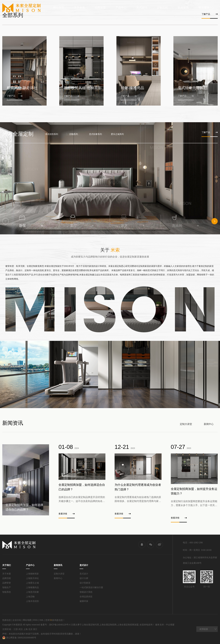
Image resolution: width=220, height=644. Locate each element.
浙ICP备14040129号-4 (60, 625)
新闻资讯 (183, 8)
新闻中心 (209, 424)
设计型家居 (85, 583)
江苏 (16, 629)
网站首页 (59, 8)
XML (41, 620)
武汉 (21, 629)
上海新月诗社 (32, 578)
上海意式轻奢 (32, 592)
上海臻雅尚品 (32, 587)
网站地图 (27, 620)
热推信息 (7, 620)
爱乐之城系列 (117, 134)
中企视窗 (170, 625)
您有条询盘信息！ (55, 620)
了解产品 (210, 14)
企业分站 (17, 620)
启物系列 (73, 134)
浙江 (35, 629)
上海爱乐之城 (32, 583)
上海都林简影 (32, 574)
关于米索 (79, 8)
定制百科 (162, 8)
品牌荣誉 (7, 583)
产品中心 (121, 8)
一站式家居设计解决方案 (91, 587)
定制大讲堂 (186, 424)
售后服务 (204, 8)
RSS (35, 620)
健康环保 (84, 601)
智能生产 (7, 587)
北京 (30, 629)
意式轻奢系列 (95, 134)
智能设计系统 (86, 592)
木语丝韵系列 (52, 134)
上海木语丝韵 (32, 601)
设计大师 (84, 578)
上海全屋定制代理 (90, 625)
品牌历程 (7, 578)
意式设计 (142, 8)
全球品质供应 (86, 597)
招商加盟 (100, 8)
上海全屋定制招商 (108, 625)
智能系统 (7, 592)
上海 (26, 629)
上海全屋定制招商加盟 (128, 625)
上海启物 (30, 597)
